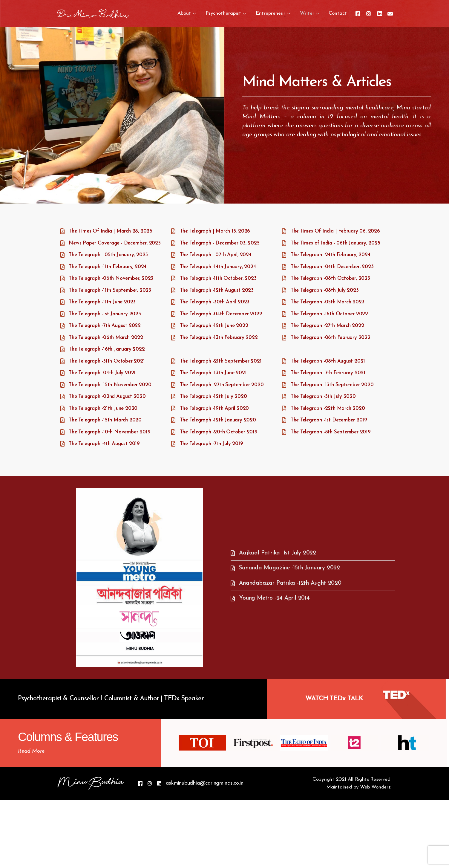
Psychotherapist (218, 14)
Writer (307, 14)
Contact (337, 14)
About (176, 14)
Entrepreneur (269, 14)
